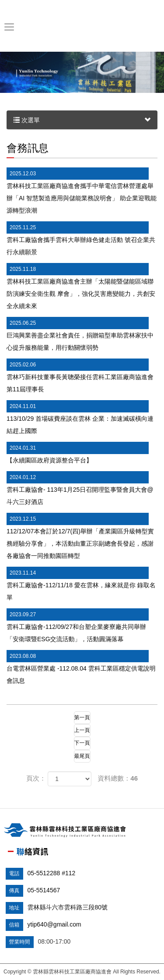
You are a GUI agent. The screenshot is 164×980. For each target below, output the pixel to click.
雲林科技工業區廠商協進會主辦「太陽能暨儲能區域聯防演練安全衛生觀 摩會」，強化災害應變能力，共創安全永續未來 (81, 286)
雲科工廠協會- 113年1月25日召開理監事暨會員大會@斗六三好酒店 (80, 488)
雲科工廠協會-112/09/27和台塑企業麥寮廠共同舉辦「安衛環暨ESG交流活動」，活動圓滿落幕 (78, 625)
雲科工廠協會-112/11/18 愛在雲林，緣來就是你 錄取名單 (81, 584)
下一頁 (82, 743)
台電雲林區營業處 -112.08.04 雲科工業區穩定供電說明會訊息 (81, 667)
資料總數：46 (118, 778)
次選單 (82, 120)
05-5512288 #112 (52, 873)
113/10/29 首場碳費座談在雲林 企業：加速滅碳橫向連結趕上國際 (80, 417)
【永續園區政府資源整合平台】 (78, 453)
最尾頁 (82, 756)
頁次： (36, 778)
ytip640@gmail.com (54, 924)
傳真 (14, 891)
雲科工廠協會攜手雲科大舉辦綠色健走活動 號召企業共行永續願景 (81, 238)
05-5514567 (44, 890)
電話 (14, 873)
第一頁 (82, 717)
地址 (14, 908)
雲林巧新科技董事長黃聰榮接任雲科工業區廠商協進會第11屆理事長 (80, 376)
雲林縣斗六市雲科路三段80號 (68, 907)
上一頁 (82, 730)
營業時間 (20, 942)
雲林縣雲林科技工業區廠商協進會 (80, 27)
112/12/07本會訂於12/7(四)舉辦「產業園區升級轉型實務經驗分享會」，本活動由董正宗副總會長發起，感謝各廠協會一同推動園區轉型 (80, 536)
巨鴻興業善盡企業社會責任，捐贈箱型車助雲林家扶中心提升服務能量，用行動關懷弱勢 (80, 334)
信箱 (14, 925)
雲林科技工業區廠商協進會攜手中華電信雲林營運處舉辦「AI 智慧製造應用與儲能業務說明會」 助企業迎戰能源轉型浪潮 (82, 191)
